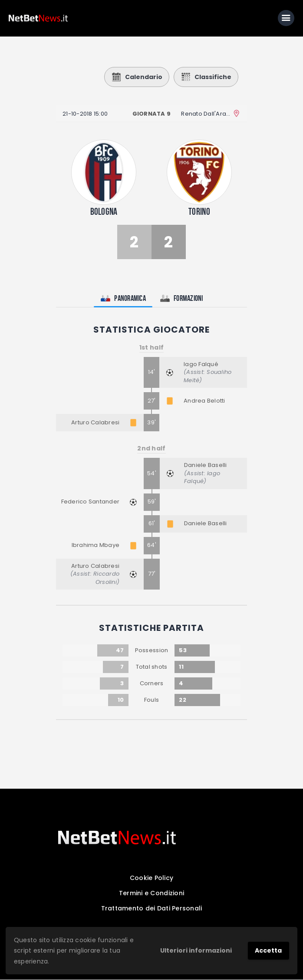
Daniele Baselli (206, 465)
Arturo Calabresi (95, 423)
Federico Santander (91, 502)
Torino (199, 212)
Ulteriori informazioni (196, 950)
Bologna (104, 212)
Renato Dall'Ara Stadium (206, 114)
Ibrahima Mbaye (96, 545)
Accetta (268, 950)
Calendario (137, 77)
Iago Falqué (201, 365)
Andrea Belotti (204, 401)
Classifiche (206, 77)
